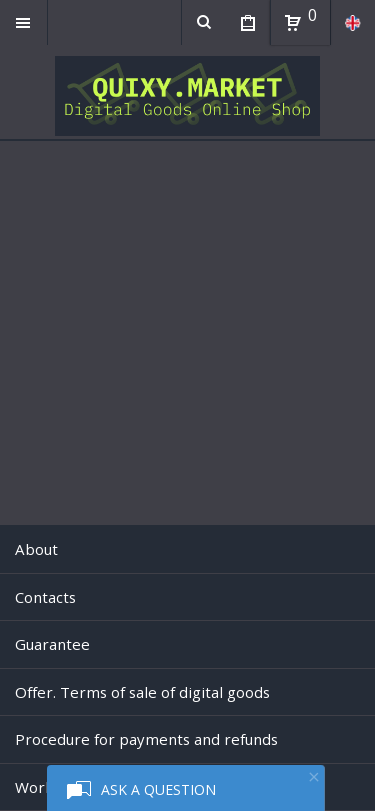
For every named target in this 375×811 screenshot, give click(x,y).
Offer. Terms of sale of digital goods (142, 692)
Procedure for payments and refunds (146, 739)
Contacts (45, 597)
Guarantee (52, 644)
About (36, 549)
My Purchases (247, 25)
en (352, 22)
